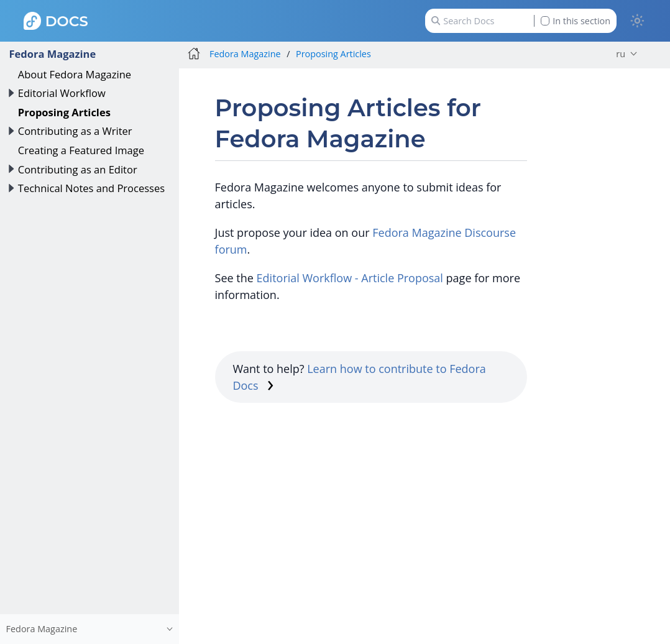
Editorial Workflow (62, 93)
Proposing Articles (64, 112)
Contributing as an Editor (78, 169)
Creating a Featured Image (81, 150)
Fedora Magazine (52, 54)
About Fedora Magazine (75, 74)
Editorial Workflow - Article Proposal (350, 278)
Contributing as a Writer (75, 131)
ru (621, 54)
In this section (576, 21)
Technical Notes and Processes (91, 188)
